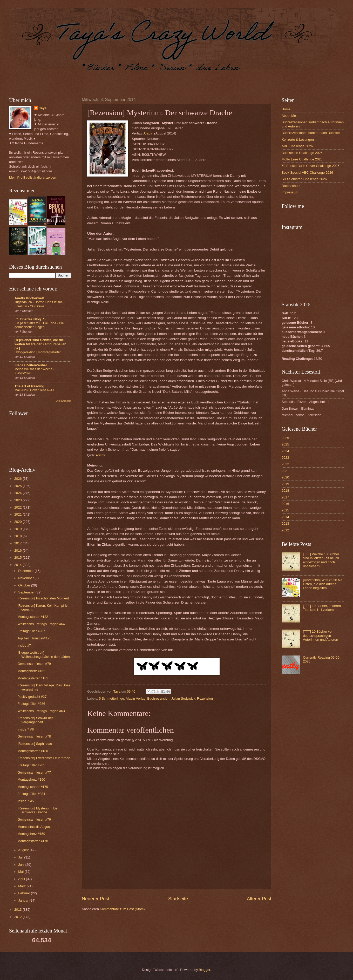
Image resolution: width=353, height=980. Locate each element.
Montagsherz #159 (31, 834)
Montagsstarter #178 (33, 841)
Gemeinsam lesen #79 (34, 664)
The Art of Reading (29, 386)
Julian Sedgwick (183, 698)
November (26, 578)
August (24, 850)
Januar (24, 900)
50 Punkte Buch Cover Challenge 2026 (311, 166)
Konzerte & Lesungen (298, 140)
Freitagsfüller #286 (31, 704)
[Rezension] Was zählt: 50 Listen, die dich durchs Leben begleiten (322, 584)
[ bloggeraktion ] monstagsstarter (38, 352)
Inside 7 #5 (26, 801)
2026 (18, 479)
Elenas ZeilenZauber (31, 365)
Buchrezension (158, 698)
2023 (18, 500)
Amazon (101, 455)
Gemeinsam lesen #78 (34, 736)
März (22, 886)
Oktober (25, 585)
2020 (18, 522)
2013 (18, 910)
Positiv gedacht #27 (32, 697)
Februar (25, 893)
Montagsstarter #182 (33, 617)
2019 (18, 529)
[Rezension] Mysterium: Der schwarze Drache (38, 810)
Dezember (26, 571)
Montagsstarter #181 (33, 678)
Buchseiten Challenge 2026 (302, 153)
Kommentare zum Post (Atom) (122, 909)
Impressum (290, 192)
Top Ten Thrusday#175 (34, 638)
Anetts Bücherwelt (29, 298)
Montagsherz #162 (31, 671)
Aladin (148, 133)
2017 (18, 543)
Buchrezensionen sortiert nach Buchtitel (311, 133)
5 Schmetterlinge (111, 698)
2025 (18, 486)
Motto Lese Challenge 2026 (302, 159)
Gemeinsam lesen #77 (34, 772)
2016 (18, 550)
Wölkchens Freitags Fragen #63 (41, 711)
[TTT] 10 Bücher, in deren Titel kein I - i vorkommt (322, 608)
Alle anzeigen (64, 401)
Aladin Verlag (135, 698)
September (27, 592)
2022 (18, 507)
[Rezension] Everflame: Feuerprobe (44, 758)
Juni (22, 865)
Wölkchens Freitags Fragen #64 (41, 624)
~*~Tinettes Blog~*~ (30, 319)
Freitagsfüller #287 (31, 631)
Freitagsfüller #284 (31, 794)
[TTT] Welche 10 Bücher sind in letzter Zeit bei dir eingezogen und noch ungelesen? (321, 560)
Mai (21, 872)
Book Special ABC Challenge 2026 (307, 173)
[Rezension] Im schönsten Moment (43, 598)
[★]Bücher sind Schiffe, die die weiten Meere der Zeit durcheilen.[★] (41, 344)
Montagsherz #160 (31, 779)
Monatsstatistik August (34, 827)
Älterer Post (259, 899)
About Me (289, 116)
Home (286, 109)
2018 (18, 536)
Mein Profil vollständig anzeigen (33, 177)
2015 (18, 557)
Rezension (205, 698)
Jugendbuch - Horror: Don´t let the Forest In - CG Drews (39, 304)
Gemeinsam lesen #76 (34, 819)
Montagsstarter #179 (33, 787)
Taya (43, 108)
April (22, 879)
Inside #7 (24, 646)
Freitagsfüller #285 (31, 765)
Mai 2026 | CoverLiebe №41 (34, 390)
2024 (18, 493)
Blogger (205, 970)
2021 (18, 514)
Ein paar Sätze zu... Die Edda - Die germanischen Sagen (39, 325)
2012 (18, 917)
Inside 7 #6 (26, 729)
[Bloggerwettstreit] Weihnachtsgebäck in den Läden (44, 654)
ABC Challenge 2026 (297, 146)
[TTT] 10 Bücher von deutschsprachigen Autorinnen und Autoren (320, 636)
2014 (18, 565)
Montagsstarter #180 (33, 751)
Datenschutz (291, 186)
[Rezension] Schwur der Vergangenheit (35, 720)
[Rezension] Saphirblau (35, 744)
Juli (21, 857)
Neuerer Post (96, 899)
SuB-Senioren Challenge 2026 (304, 179)
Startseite (178, 899)
